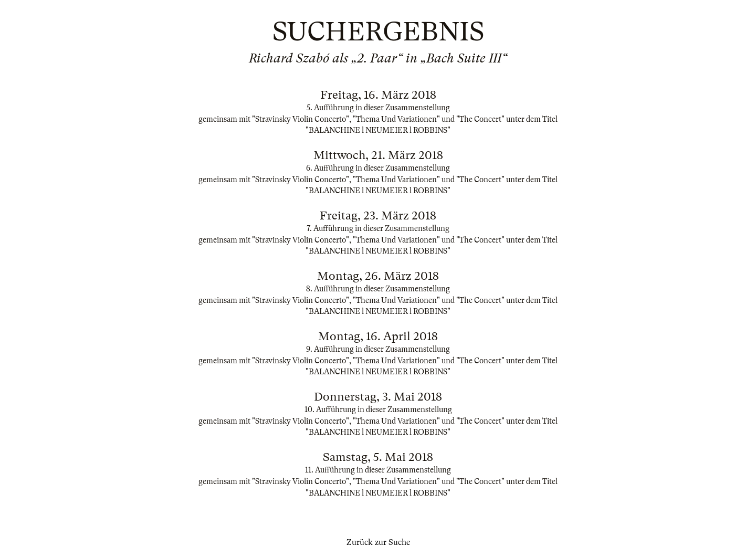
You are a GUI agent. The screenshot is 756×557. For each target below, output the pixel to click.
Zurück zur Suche (378, 542)
